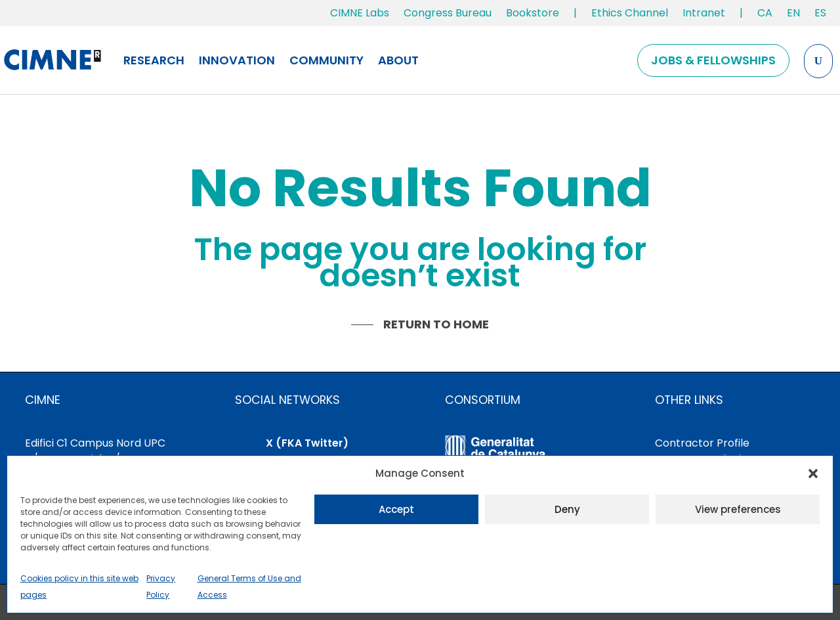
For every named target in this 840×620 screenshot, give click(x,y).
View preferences (738, 509)
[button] (813, 474)
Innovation (237, 60)
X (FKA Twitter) (307, 443)
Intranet (704, 13)
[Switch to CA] (765, 16)
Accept (396, 509)
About (398, 60)
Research (154, 60)
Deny (567, 509)
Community (326, 60)
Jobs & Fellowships (713, 60)
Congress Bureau (448, 13)
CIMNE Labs (360, 13)
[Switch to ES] (820, 16)
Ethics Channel (630, 13)
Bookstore (533, 13)
